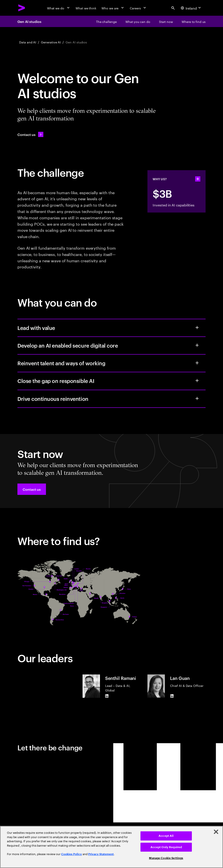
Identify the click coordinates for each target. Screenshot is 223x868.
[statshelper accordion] (198, 179)
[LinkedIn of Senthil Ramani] (107, 696)
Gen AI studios (29, 21)
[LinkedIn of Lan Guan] (172, 696)
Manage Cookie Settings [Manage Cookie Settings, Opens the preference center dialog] (166, 858)
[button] (32, 489)
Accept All (166, 836)
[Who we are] (113, 8)
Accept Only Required (166, 847)
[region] (111, 847)
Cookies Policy (72, 854)
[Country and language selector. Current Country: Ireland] (191, 8)
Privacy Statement (101, 854)
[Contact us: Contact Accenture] (30, 134)
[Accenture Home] (22, 8)
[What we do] (59, 8)
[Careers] (138, 8)
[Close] (216, 832)
